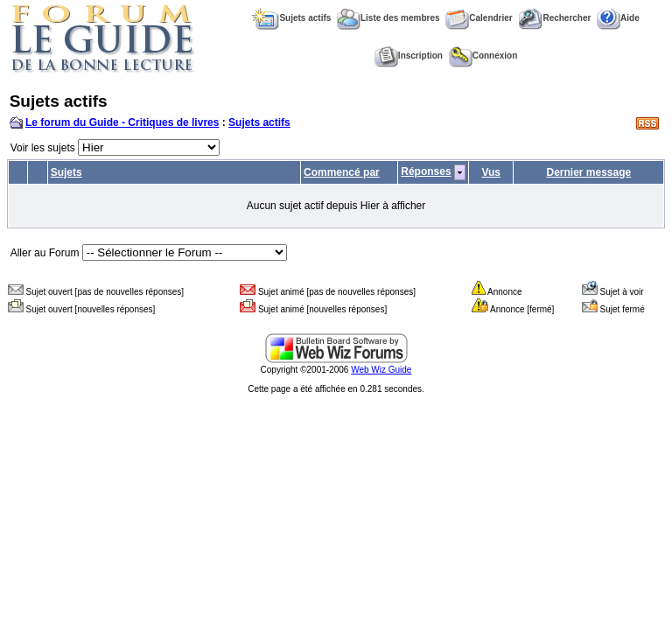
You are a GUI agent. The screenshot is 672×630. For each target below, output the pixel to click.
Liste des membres (388, 18)
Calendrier (479, 18)
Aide (618, 18)
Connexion (483, 56)
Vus (491, 172)
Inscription (409, 56)
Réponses (426, 171)
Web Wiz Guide (381, 370)
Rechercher (554, 18)
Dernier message (589, 172)
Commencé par (342, 172)
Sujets (66, 172)
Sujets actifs (291, 18)
